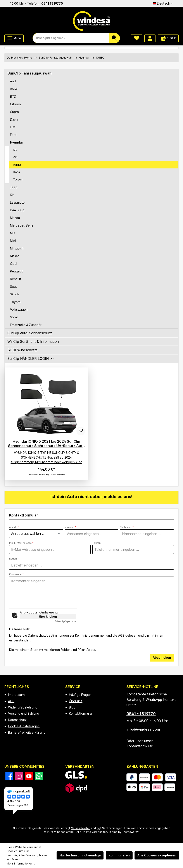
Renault (16, 279)
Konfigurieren (119, 855)
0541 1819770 (84, 3)
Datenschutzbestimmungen (48, 636)
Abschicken (162, 657)
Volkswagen (19, 309)
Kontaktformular (81, 713)
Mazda (15, 218)
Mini (13, 241)
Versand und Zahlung (24, 713)
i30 (15, 157)
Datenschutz (17, 720)
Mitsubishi (17, 248)
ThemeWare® (131, 832)
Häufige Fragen (80, 695)
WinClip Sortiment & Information (33, 341)
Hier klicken (48, 617)
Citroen (15, 104)
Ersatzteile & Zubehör (26, 325)
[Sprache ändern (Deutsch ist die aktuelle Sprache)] (163, 3)
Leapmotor (18, 202)
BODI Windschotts (22, 350)
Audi (13, 81)
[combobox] (71, 38)
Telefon (97, 543)
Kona (17, 172)
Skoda (15, 294)
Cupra (14, 112)
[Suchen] (114, 38)
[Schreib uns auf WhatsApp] (39, 776)
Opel (14, 264)
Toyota (15, 302)
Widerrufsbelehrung (23, 707)
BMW (14, 89)
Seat (13, 287)
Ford (13, 135)
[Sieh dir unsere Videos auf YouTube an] (29, 776)
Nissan (15, 256)
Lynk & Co (17, 210)
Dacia (14, 119)
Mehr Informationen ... (21, 864)
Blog (72, 707)
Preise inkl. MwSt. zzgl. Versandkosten (47, 475)
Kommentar (16, 575)
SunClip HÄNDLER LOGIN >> (31, 359)
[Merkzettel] (137, 38)
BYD (13, 96)
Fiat (13, 127)
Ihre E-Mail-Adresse (21, 543)
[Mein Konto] (150, 38)
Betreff (14, 559)
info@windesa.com (143, 729)
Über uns (76, 701)
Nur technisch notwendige (80, 855)
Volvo (14, 317)
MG (13, 233)
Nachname (127, 527)
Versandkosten (81, 828)
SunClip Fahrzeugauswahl (30, 73)
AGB (121, 636)
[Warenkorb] (168, 38)
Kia (12, 195)
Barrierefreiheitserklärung (27, 732)
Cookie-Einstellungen (24, 726)
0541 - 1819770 (141, 714)
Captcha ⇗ (65, 622)
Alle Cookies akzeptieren (157, 855)
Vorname (70, 527)
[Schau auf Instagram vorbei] (19, 776)
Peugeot (16, 271)
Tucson (18, 179)
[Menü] (14, 38)
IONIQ (17, 165)
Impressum (16, 695)
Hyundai (16, 142)
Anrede (14, 527)
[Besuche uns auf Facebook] (9, 776)
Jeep (14, 187)
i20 (15, 150)
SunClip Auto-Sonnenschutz (30, 333)
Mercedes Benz (22, 225)
